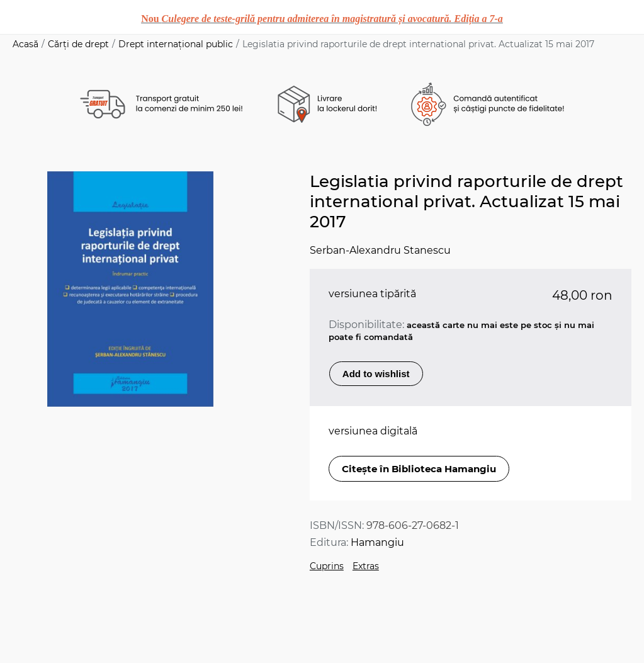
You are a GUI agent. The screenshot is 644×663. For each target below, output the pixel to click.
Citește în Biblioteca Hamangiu (419, 469)
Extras (366, 566)
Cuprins (327, 566)
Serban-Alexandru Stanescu (380, 250)
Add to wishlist (376, 374)
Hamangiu (377, 542)
